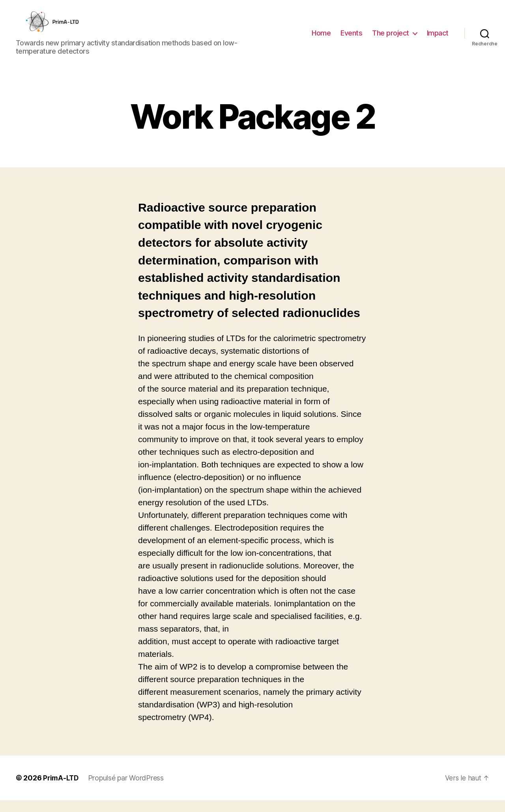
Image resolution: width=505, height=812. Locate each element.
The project (391, 39)
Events (351, 39)
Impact (438, 39)
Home (321, 39)
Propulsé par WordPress (127, 790)
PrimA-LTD (62, 790)
